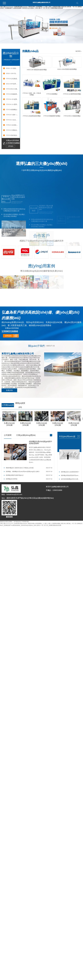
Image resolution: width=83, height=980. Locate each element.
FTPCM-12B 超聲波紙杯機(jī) (12, 99)
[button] (39, 41)
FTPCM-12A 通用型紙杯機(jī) (12, 104)
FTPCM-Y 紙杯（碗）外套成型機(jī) (12, 115)
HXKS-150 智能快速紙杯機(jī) (12, 68)
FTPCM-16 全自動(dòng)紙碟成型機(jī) (12, 120)
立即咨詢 (11, 146)
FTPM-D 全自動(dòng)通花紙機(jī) (12, 125)
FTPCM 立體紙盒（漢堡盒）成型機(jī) (12, 130)
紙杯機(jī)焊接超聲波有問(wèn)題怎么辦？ (70, 476)
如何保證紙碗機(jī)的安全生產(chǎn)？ (70, 479)
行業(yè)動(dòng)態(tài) (26, 435)
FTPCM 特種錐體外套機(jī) (12, 94)
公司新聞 (8, 435)
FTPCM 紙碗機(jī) (12, 110)
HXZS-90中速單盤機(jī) (12, 84)
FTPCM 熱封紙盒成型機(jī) (12, 135)
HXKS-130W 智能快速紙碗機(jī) (12, 74)
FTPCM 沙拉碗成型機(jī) (12, 79)
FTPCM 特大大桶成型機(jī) (12, 89)
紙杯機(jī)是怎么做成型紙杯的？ (70, 472)
